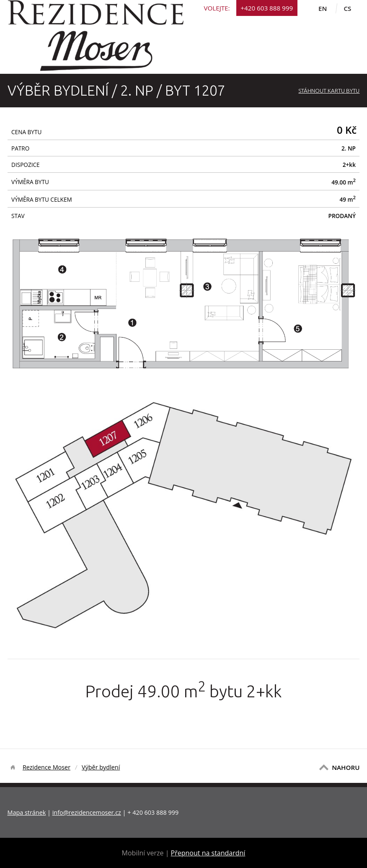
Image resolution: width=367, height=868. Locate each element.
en (323, 8)
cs (347, 8)
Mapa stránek (27, 812)
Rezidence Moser (47, 767)
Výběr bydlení (101, 767)
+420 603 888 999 (267, 8)
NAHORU (346, 767)
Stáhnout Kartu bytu (329, 91)
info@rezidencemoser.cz (87, 812)
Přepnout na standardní (208, 853)
